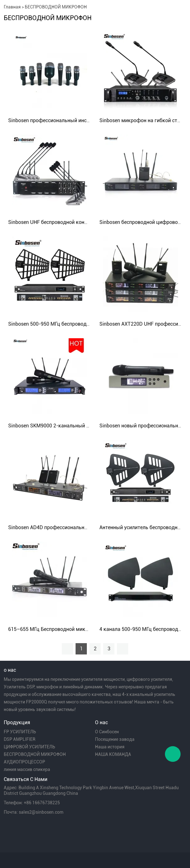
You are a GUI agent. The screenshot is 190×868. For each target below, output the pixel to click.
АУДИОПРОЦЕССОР (24, 762)
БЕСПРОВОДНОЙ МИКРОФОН (56, 7)
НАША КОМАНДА (113, 754)
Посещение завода (115, 739)
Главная (12, 7)
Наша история (110, 747)
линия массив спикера (27, 769)
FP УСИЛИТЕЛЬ (20, 732)
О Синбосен (107, 732)
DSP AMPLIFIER (20, 739)
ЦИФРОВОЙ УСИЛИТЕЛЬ (29, 747)
